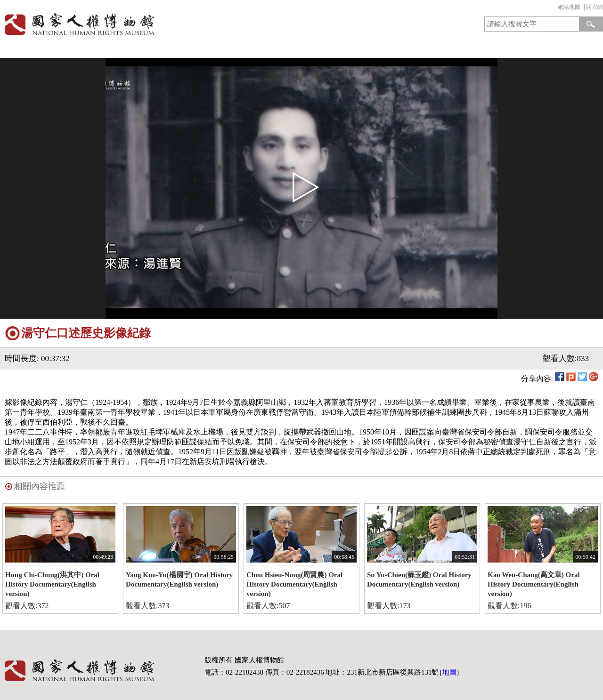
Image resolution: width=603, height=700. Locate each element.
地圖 (449, 672)
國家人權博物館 (148, 24)
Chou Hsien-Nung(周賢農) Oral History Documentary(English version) (294, 584)
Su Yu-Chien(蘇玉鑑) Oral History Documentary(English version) (419, 579)
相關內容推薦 (40, 486)
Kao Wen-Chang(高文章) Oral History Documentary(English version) (534, 584)
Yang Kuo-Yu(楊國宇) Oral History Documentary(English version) (179, 579)
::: (555, 8)
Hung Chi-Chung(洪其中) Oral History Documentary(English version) (52, 584)
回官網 (595, 7)
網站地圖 (569, 7)
